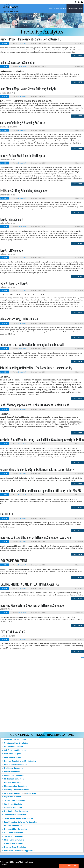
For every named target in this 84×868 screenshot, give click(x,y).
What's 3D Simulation (12, 793)
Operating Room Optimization (16, 790)
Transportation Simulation (14, 815)
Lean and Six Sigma (12, 754)
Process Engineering (12, 825)
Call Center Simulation (13, 833)
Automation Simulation (13, 747)
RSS (83, 658)
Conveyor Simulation (12, 808)
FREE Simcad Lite (69, 866)
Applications (30, 851)
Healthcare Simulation (12, 768)
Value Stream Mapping (13, 843)
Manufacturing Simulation (14, 739)
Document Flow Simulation (14, 829)
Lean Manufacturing (12, 757)
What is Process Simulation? (15, 765)
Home (51, 8)
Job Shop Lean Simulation (14, 750)
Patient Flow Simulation (13, 775)
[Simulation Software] (10, 8)
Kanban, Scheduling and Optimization (19, 761)
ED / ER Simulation (11, 772)
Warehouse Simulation (13, 804)
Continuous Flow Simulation (15, 743)
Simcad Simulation (60, 8)
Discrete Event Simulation (14, 847)
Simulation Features (12, 851)
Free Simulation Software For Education (20, 822)
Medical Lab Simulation (13, 779)
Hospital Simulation (11, 782)
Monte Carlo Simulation (13, 840)
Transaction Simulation (13, 836)
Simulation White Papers (75, 8)
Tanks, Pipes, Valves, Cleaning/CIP (18, 818)
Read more (78, 56)
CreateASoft (22, 43)
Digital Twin (31, 793)
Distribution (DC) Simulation (15, 811)
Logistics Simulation (12, 797)
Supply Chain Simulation (14, 800)
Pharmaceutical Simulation (14, 786)
